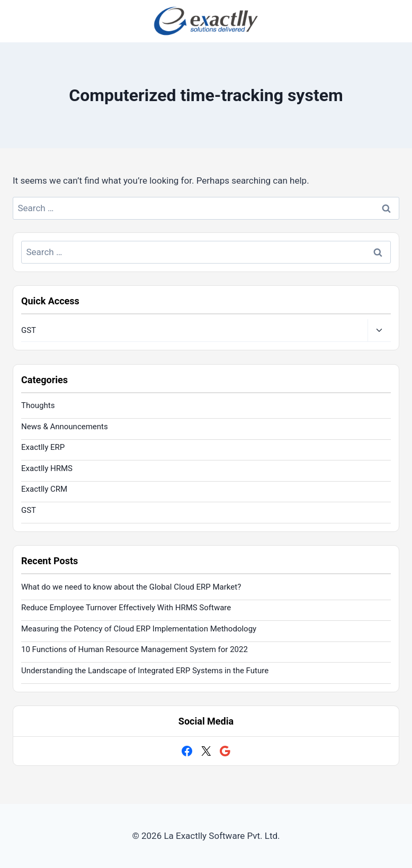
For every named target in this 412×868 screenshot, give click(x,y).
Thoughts (38, 405)
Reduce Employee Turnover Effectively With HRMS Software (126, 608)
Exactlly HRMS (47, 468)
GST (29, 330)
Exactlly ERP (43, 447)
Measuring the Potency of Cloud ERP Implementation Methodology (139, 629)
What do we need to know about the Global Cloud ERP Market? (131, 587)
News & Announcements (65, 427)
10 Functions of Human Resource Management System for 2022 (135, 649)
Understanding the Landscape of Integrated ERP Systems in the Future (145, 671)
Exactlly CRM (44, 489)
